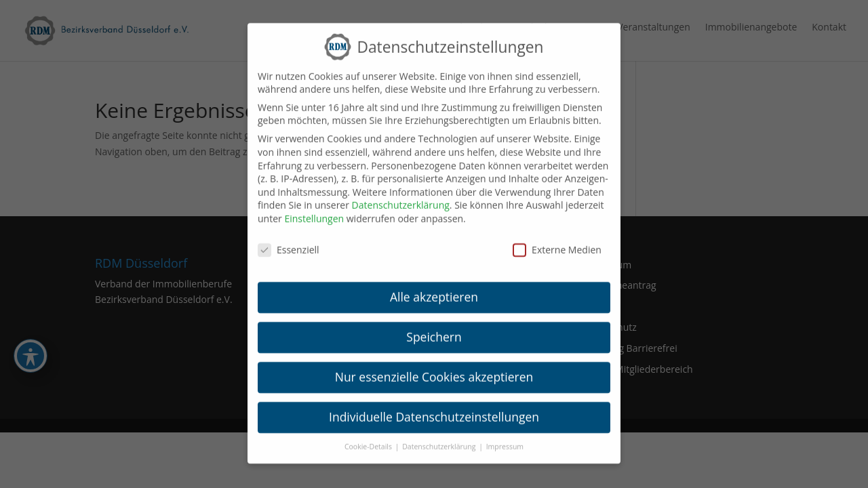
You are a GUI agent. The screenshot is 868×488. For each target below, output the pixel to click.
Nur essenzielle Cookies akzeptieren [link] (434, 369)
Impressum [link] (505, 439)
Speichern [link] (434, 329)
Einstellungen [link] (314, 210)
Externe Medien (557, 242)
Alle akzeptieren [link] (434, 289)
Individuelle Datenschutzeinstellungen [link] (434, 409)
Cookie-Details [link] (369, 439)
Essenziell (289, 242)
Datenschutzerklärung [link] (401, 197)
